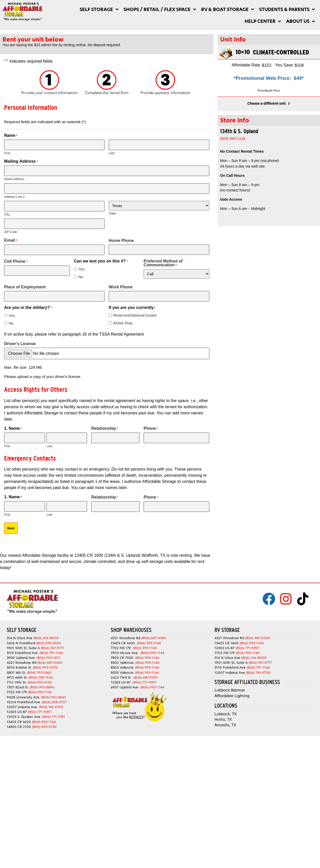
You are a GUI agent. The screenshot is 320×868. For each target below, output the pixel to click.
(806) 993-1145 (40, 691)
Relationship (105, 428)
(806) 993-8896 (42, 686)
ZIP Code (11, 232)
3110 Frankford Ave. (23, 652)
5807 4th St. (16, 672)
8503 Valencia (122, 667)
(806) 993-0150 (44, 726)
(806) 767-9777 (53, 647)
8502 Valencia (122, 662)
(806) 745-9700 (51, 706)
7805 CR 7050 (122, 657)
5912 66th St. (17, 677)
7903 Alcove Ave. (126, 652)
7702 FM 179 (17, 691)
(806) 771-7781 (54, 716)
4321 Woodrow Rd (22, 662)
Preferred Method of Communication (163, 263)
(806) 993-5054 (48, 642)
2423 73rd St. (121, 677)
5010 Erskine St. (20, 667)
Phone (151, 428)
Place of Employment (25, 286)
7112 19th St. (17, 682)
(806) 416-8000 (46, 637)
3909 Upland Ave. (21, 657)
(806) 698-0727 (54, 701)
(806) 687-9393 (145, 677)
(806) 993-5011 (48, 657)
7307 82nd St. (18, 686)
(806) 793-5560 (39, 672)
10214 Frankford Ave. (24, 701)
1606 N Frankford (21, 642)
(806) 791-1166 (51, 652)
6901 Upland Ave (125, 686)
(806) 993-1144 (44, 721)
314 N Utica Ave (20, 637)
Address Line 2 (14, 197)
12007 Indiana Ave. (22, 706)
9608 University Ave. (23, 696)
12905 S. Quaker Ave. (24, 716)
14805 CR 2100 (19, 726)
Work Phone (121, 286)
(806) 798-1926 (41, 677)
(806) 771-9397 (40, 711)
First (7, 153)
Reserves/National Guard (135, 315)
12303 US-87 (17, 711)
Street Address (14, 179)
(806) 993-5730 (40, 682)
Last (112, 153)
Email (11, 240)
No (81, 276)
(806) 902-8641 (54, 696)
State (112, 213)
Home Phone (121, 240)
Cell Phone (16, 261)
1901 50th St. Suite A (23, 647)
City (7, 214)
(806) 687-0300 (50, 662)
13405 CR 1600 (19, 721)
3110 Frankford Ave (230, 667)
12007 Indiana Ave (230, 672)
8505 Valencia (122, 672)
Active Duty (123, 322)
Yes (81, 269)
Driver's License (20, 343)
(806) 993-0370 (45, 667)
